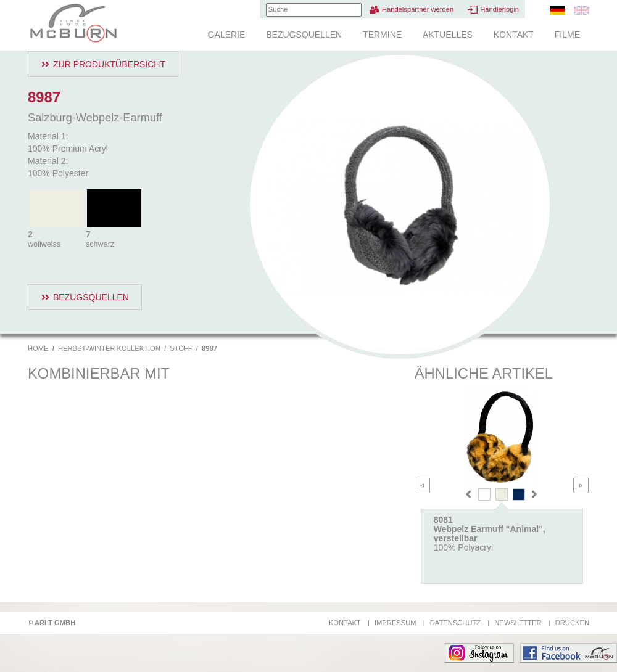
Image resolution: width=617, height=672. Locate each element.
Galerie (227, 35)
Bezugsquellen (304, 35)
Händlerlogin (499, 9)
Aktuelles (448, 35)
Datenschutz (455, 623)
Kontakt (514, 35)
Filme (567, 35)
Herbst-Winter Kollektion (109, 348)
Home (38, 348)
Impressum (395, 623)
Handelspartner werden (418, 9)
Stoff (181, 348)
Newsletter (518, 623)
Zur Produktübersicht (109, 64)
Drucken (572, 623)
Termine (382, 35)
